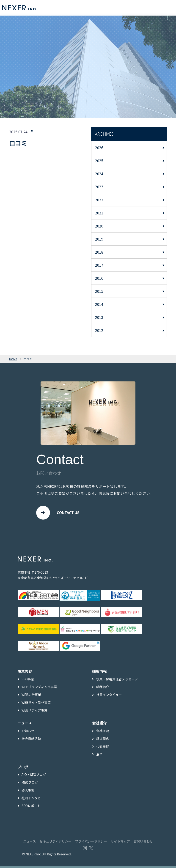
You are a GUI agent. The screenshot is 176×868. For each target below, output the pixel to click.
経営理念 (102, 740)
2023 (99, 187)
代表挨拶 (102, 748)
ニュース (29, 843)
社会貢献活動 (31, 740)
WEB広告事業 (31, 696)
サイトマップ (120, 843)
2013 (99, 317)
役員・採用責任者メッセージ (117, 681)
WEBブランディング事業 (39, 689)
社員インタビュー (109, 696)
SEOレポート (31, 808)
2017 (99, 265)
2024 (99, 174)
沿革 (99, 756)
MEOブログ (30, 784)
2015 (99, 291)
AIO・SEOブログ (34, 777)
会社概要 (102, 733)
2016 (99, 278)
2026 (99, 148)
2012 (99, 330)
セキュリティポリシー (55, 843)
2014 (99, 304)
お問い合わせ (143, 843)
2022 (99, 200)
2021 (99, 213)
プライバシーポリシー (91, 843)
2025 (99, 161)
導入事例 (28, 792)
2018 (99, 252)
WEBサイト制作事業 (36, 704)
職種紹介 (102, 689)
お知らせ (28, 733)
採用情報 (99, 673)
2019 (99, 239)
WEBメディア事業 (34, 712)
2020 (99, 226)
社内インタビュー (34, 800)
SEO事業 (28, 681)
